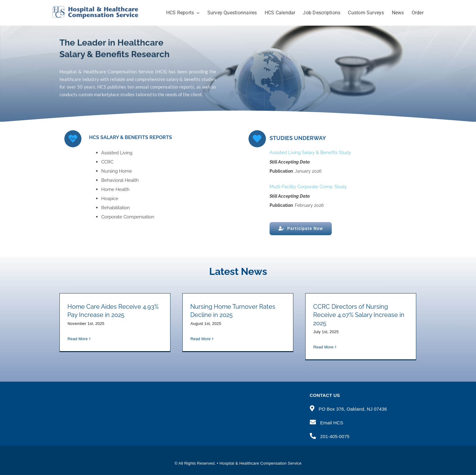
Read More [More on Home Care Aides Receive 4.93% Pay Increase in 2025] (77, 347)
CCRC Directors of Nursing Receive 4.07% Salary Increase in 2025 (359, 315)
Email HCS (332, 423)
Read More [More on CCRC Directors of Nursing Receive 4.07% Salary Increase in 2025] (323, 347)
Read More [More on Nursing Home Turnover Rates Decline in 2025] (200, 347)
